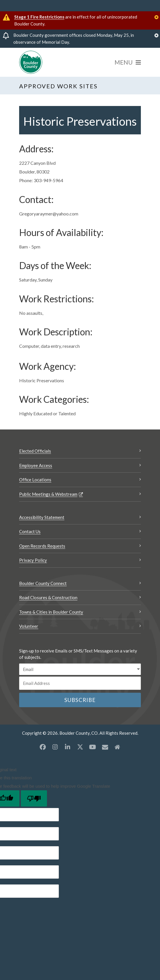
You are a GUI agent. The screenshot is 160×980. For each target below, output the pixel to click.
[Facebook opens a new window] (43, 747)
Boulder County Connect (43, 583)
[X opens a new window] (80, 747)
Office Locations (35, 480)
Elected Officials (35, 451)
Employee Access (36, 465)
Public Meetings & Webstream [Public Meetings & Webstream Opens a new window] (48, 494)
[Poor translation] (34, 798)
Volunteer (29, 626)
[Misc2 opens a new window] (117, 747)
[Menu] (128, 62)
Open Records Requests (42, 546)
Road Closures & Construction (48, 597)
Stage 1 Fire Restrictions (39, 17)
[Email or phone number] (80, 683)
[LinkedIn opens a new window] (68, 747)
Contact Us (30, 531)
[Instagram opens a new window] (55, 747)
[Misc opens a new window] (105, 747)
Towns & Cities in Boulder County (51, 612)
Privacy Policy (33, 560)
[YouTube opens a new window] (92, 747)
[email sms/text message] (80, 669)
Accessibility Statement (42, 517)
